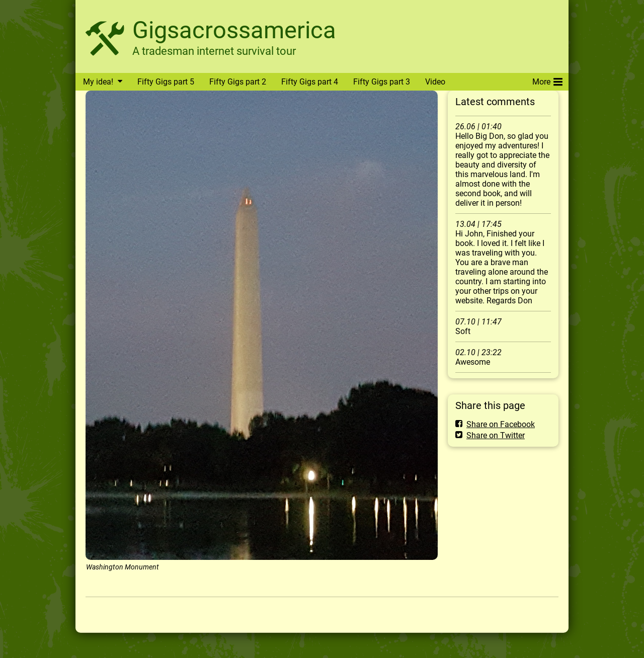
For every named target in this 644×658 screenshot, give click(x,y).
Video (435, 82)
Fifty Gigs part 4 (310, 82)
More (547, 80)
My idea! (98, 82)
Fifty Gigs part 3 (382, 82)
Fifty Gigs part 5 (166, 82)
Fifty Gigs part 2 (238, 82)
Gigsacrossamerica (234, 30)
